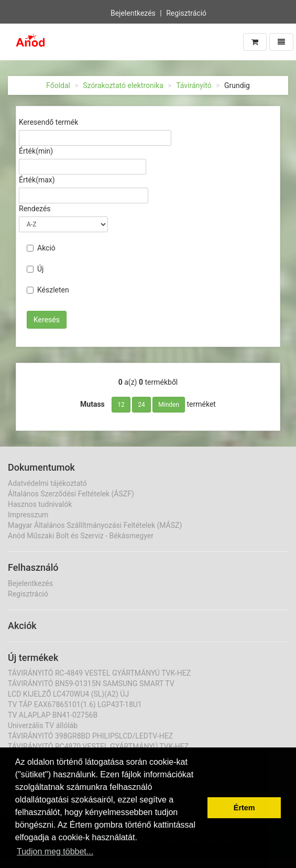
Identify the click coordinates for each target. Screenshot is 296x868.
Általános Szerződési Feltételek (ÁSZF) (71, 494)
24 (141, 405)
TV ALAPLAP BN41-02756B (53, 715)
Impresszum (28, 515)
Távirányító (194, 85)
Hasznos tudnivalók (40, 504)
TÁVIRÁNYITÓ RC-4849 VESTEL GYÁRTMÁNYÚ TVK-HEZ (99, 673)
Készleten (48, 290)
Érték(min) (36, 151)
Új (35, 269)
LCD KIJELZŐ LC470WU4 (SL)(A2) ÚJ (68, 694)
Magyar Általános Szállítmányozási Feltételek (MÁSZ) (95, 525)
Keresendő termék (48, 122)
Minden (169, 405)
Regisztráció (186, 13)
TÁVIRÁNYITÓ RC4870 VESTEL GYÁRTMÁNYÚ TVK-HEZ (98, 746)
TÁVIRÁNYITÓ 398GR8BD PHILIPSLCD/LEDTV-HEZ (90, 736)
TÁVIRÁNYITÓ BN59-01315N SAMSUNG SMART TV (91, 683)
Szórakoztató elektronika (123, 85)
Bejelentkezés (133, 13)
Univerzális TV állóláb (43, 725)
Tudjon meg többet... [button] (55, 851)
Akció (41, 248)
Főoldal (58, 85)
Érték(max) (37, 180)
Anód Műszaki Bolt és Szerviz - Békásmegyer (81, 536)
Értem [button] (244, 808)
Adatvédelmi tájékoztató (47, 483)
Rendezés (35, 209)
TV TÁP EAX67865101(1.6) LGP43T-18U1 (75, 704)
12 (121, 405)
